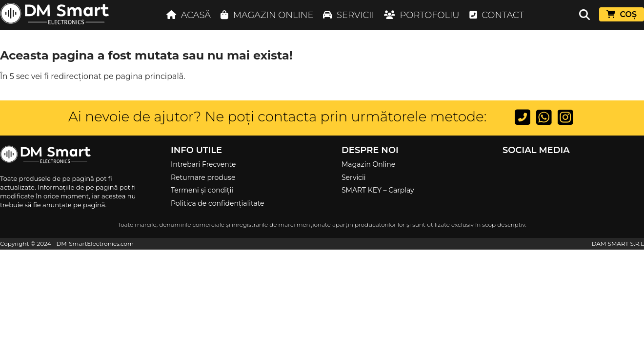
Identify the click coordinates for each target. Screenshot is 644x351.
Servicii (354, 177)
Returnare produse (203, 177)
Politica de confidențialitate (218, 203)
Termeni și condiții (202, 190)
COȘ (622, 14)
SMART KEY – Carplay (378, 190)
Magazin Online (368, 164)
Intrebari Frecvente (203, 164)
